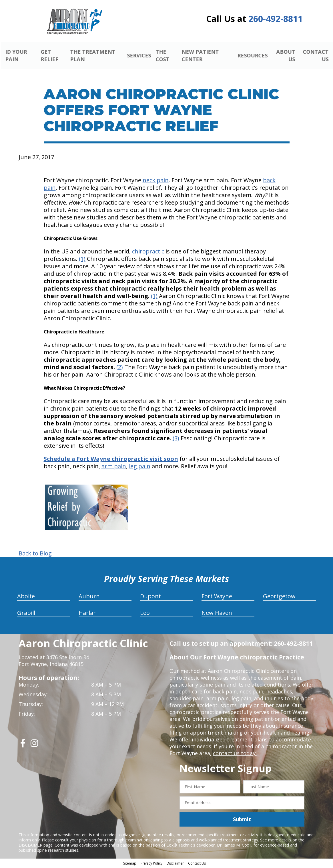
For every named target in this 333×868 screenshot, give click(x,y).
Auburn (89, 597)
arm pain (114, 467)
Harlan (88, 614)
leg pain (140, 467)
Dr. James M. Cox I (234, 846)
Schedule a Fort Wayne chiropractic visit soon (111, 460)
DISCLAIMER (30, 846)
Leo (145, 614)
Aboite (26, 597)
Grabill (26, 614)
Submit (242, 820)
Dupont (150, 597)
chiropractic (148, 252)
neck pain (156, 181)
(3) (176, 439)
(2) (120, 368)
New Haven (217, 614)
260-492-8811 (276, 19)
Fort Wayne (217, 597)
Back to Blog (35, 554)
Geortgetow (279, 597)
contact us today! (234, 754)
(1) (82, 260)
